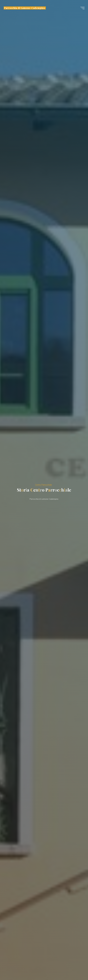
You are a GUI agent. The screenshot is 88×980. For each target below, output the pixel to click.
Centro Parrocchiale (44, 485)
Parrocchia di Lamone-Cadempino (25, 8)
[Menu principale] (82, 8)
